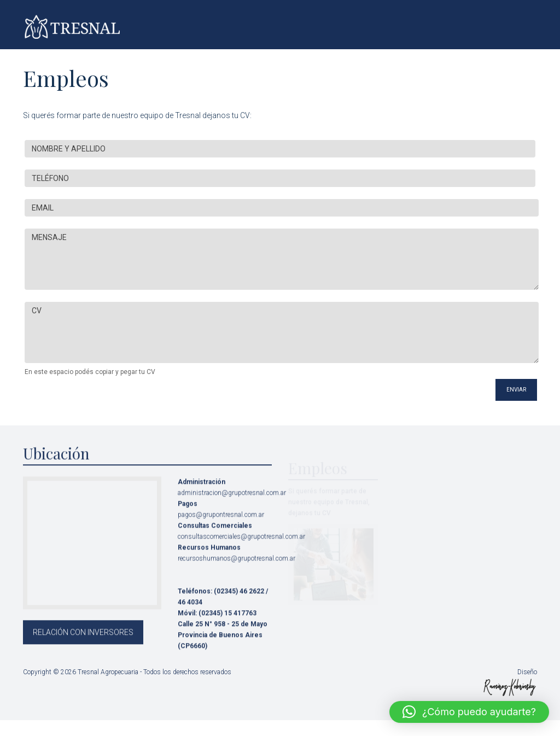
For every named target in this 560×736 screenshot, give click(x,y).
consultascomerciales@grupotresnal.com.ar (241, 544)
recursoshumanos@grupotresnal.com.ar (237, 565)
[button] (469, 712)
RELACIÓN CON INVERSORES (83, 639)
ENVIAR (516, 390)
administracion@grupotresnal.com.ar (232, 500)
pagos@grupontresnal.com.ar (221, 522)
